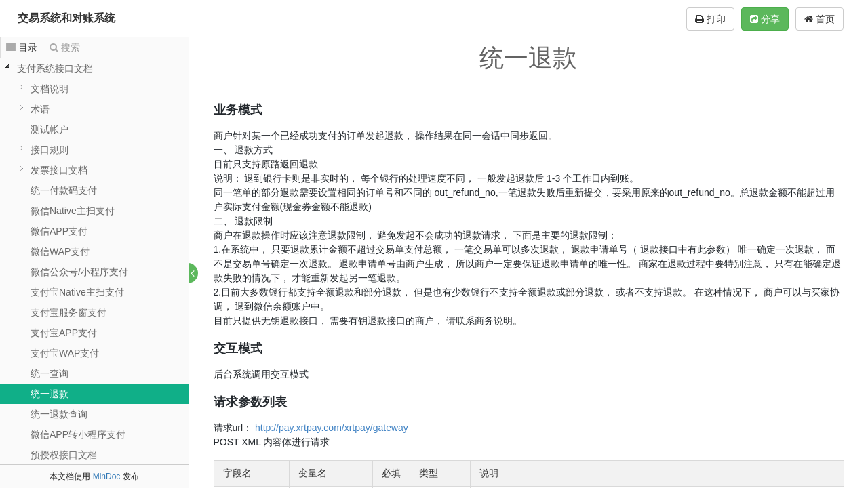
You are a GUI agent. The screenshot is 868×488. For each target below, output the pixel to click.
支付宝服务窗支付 (68, 312)
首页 (820, 19)
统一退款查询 (59, 414)
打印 (710, 19)
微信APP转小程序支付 (78, 434)
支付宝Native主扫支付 (77, 292)
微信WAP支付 (60, 251)
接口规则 (50, 150)
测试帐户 (50, 129)
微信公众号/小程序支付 (79, 272)
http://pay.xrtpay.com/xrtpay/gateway (332, 428)
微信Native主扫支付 (73, 211)
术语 (40, 109)
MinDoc (107, 476)
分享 (765, 19)
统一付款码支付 (64, 190)
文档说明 (50, 89)
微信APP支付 (59, 231)
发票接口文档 (59, 170)
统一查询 (50, 373)
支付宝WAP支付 (65, 353)
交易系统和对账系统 (66, 18)
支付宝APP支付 (64, 333)
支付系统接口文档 (55, 68)
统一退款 (50, 394)
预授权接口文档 (64, 455)
